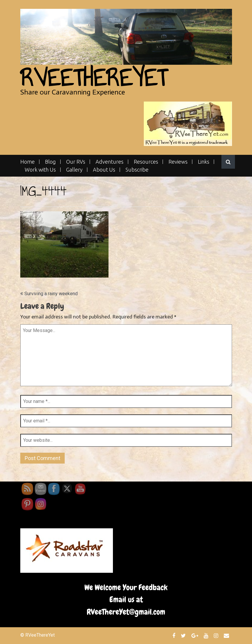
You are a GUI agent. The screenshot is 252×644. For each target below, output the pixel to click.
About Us (104, 170)
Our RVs (76, 162)
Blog (50, 162)
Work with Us (40, 170)
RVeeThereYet (94, 78)
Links (204, 162)
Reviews (178, 162)
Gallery (74, 170)
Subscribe (137, 170)
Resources (146, 162)
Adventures (110, 162)
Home (27, 162)
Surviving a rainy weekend (51, 294)
